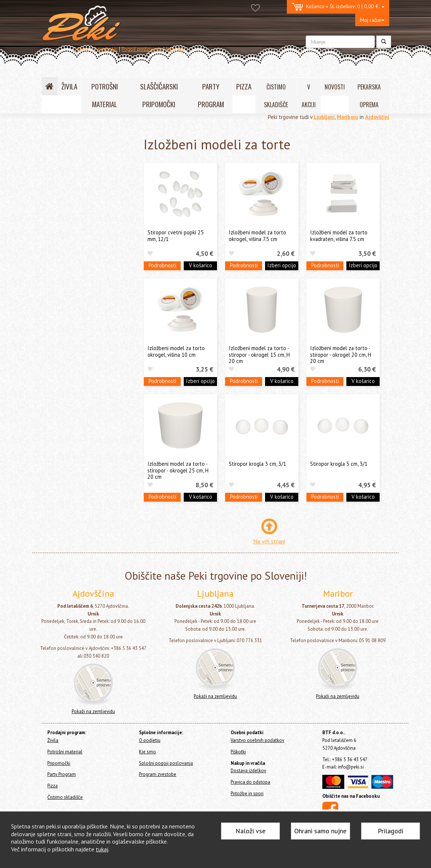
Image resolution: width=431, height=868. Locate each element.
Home (57, 137)
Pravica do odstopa (250, 782)
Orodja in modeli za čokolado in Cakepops (88, 232)
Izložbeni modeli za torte (86, 346)
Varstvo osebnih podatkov (257, 740)
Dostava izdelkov (248, 771)
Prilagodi (391, 831)
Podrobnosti (162, 265)
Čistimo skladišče (63, 443)
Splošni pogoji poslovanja (166, 763)
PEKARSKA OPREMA (369, 96)
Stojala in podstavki (76, 293)
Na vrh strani (269, 541)
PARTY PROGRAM (211, 95)
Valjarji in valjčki (69, 282)
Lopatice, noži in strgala (78, 259)
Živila (50, 153)
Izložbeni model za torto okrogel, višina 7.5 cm (257, 235)
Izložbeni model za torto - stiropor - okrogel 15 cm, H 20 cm (259, 355)
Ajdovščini (377, 117)
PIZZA (244, 86)
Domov (81, 49)
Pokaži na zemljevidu (93, 711)
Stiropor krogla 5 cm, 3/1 (339, 464)
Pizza (50, 434)
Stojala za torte (71, 304)
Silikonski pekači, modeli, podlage (89, 206)
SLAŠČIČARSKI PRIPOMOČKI (159, 95)
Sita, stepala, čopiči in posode (85, 270)
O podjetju (105, 49)
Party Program (60, 424)
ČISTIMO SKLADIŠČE (276, 96)
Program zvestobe (158, 774)
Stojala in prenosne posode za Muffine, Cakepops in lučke (87, 331)
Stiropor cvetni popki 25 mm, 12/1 (176, 235)
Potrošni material (63, 162)
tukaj (102, 849)
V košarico (201, 265)
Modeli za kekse (70, 217)
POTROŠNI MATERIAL (105, 95)
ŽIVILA (69, 86)
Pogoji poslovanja (142, 49)
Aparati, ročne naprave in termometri (80, 381)
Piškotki (238, 752)
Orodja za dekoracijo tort (81, 194)
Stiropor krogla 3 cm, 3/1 (257, 464)
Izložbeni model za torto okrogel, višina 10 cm (176, 351)
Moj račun (372, 20)
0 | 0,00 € (338, 7)
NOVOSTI (335, 87)
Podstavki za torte (73, 316)
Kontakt (175, 49)
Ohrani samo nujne (320, 831)
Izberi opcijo (282, 265)
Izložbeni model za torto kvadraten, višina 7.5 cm (339, 235)
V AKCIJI (309, 96)
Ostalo (59, 396)
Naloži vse (250, 831)
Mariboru (347, 117)
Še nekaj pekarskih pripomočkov (88, 407)
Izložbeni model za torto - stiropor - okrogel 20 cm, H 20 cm (341, 355)
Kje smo (147, 752)
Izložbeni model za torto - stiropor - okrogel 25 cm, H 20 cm (178, 470)
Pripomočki (58, 174)
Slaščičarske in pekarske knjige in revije (89, 362)
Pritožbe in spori (247, 794)
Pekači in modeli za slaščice (82, 247)
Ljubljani (324, 117)
